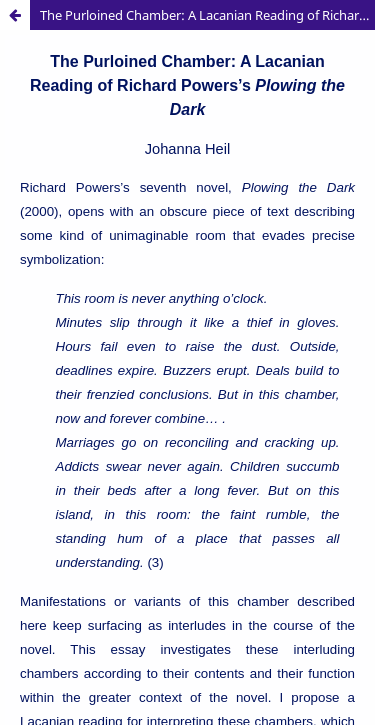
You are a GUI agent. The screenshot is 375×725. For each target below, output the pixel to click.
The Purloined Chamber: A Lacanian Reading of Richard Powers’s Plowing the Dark (207, 15)
